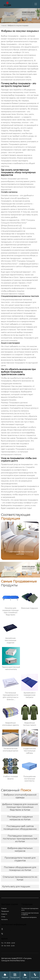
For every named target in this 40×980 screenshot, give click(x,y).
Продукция (15, 976)
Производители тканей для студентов (20, 859)
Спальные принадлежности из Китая (20, 878)
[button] (35, 541)
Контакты (35, 976)
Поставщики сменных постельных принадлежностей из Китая (20, 839)
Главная (4, 26)
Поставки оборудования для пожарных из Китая (20, 869)
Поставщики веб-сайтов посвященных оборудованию (20, 828)
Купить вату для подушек (16, 886)
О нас (25, 976)
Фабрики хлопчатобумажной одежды (20, 796)
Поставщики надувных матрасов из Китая (20, 818)
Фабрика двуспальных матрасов (20, 850)
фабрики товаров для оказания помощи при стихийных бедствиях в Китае (20, 807)
